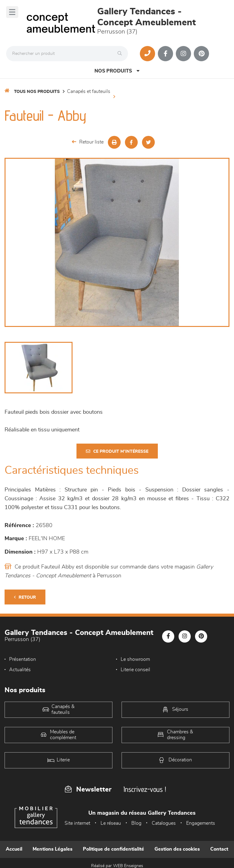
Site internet (77, 823)
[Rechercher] (121, 54)
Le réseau (111, 823)
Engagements (201, 823)
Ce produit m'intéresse (117, 451)
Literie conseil (135, 670)
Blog (136, 823)
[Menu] (12, 12)
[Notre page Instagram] (183, 54)
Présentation (23, 659)
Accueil (14, 849)
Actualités (20, 670)
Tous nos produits (37, 92)
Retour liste (88, 142)
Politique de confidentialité (113, 849)
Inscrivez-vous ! (145, 789)
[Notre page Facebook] (165, 54)
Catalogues (164, 823)
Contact (219, 849)
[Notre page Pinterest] (201, 54)
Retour (25, 597)
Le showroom (135, 659)
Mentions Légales (53, 849)
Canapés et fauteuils (89, 91)
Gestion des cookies (177, 849)
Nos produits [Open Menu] (117, 71)
